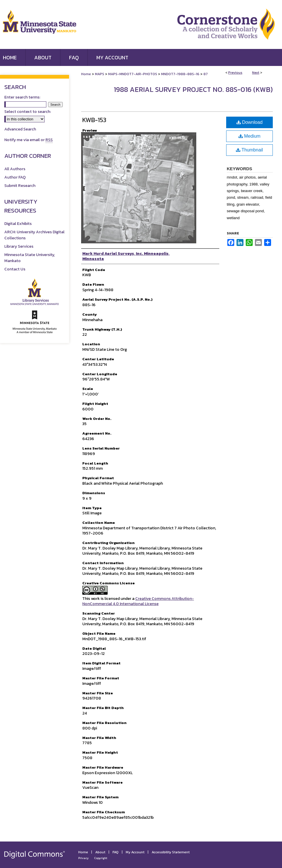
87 (206, 74)
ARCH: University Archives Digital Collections (34, 235)
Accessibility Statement (171, 852)
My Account (135, 852)
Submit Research (20, 186)
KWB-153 (94, 120)
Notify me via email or (28, 140)
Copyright (101, 858)
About (100, 852)
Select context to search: (28, 112)
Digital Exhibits (18, 224)
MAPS (100, 74)
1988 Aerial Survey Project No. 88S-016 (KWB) (193, 89)
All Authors (15, 169)
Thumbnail (249, 150)
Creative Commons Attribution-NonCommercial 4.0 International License (138, 601)
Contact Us (15, 269)
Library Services (19, 246)
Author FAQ (15, 177)
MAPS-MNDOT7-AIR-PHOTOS (133, 74)
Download (250, 122)
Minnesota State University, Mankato (30, 258)
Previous (235, 73)
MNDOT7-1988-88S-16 (180, 74)
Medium (249, 136)
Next (256, 73)
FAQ (116, 852)
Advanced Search (20, 129)
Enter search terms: (22, 97)
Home (86, 74)
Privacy (83, 858)
